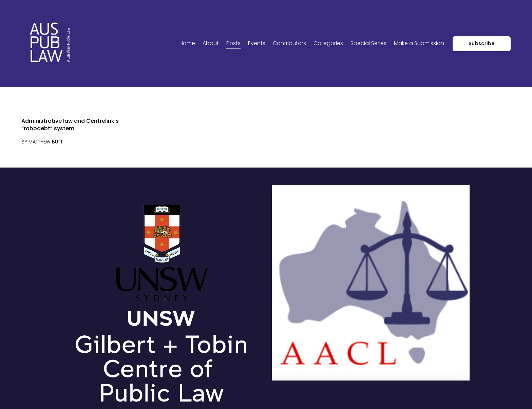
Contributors (289, 43)
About (211, 43)
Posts (233, 43)
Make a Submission (419, 43)
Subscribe (482, 43)
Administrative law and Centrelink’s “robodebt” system (70, 125)
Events (257, 43)
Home (187, 43)
